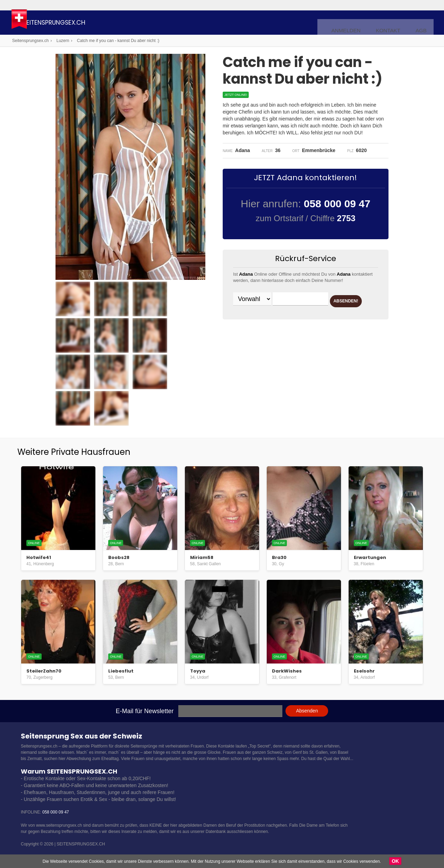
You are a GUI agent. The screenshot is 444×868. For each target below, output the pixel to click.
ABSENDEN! (260, 317)
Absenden (307, 711)
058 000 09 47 (56, 812)
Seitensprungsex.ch (88, 23)
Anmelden (356, 23)
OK (395, 861)
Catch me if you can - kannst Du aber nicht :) (118, 41)
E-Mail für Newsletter (145, 711)
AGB (422, 23)
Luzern (63, 41)
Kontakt (393, 23)
